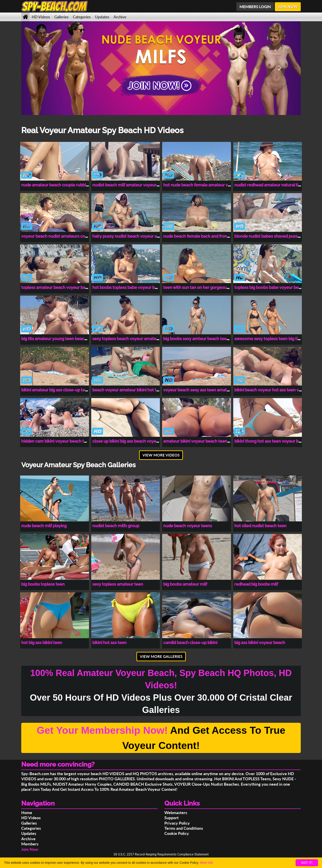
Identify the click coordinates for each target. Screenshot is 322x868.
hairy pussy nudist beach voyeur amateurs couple (140, 236)
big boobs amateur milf (185, 584)
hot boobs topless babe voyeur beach (128, 287)
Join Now (30, 849)
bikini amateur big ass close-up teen (56, 390)
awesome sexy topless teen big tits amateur (276, 339)
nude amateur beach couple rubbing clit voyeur (67, 185)
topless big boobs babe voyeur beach (270, 287)
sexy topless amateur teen (118, 584)
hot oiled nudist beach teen (260, 526)
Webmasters (176, 813)
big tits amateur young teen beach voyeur (61, 339)
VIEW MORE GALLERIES (161, 656)
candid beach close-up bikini (190, 643)
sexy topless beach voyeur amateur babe (132, 339)
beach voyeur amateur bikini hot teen (128, 390)
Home (27, 813)
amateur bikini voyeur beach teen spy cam (204, 441)
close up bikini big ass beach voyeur (126, 441)
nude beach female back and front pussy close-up (211, 236)
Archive (120, 17)
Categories (82, 17)
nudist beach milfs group (116, 526)
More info (206, 863)
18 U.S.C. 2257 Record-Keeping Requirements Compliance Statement (161, 854)
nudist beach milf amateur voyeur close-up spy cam (142, 185)
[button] (42, 68)
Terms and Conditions (184, 828)
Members (30, 844)
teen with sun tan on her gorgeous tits (199, 287)
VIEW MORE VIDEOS (161, 455)
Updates (102, 17)
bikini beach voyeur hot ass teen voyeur (272, 390)
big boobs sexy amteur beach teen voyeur (203, 339)
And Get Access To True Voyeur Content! (161, 738)
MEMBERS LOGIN (255, 7)
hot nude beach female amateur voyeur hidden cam (213, 185)
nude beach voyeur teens (188, 526)
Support (172, 818)
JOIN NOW (288, 7)
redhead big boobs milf (256, 584)
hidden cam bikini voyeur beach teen (56, 441)
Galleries (61, 17)
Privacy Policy (177, 823)
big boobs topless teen (43, 584)
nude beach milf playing (44, 526)
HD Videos (41, 17)
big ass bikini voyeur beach (260, 643)
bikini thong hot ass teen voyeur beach (271, 441)
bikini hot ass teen (109, 643)
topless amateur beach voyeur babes (57, 287)
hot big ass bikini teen (42, 643)
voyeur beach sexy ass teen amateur (198, 390)
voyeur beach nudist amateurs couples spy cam (67, 236)
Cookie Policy (177, 833)
